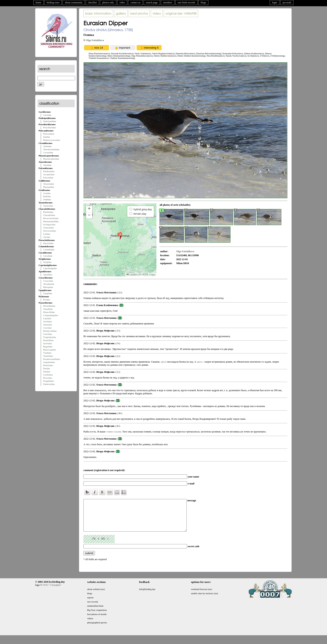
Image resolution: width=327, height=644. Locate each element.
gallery (121, 13)
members (168, 3)
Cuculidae (48, 256)
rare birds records (186, 3)
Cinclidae (48, 334)
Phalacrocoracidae (52, 140)
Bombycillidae (50, 331)
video (122, 3)
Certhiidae (48, 375)
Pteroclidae (48, 243)
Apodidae (48, 275)
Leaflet (132, 275)
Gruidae (47, 193)
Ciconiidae (48, 152)
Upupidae (48, 293)
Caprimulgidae (50, 268)
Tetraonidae (49, 184)
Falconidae (48, 178)
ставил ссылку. (114, 432)
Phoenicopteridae (51, 159)
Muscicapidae (50, 350)
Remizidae (48, 365)
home (38, 3)
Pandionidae (49, 171)
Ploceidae (48, 378)
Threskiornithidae (51, 149)
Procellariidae (50, 127)
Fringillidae (48, 381)
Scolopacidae (49, 224)
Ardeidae (47, 146)
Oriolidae (48, 321)
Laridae (47, 234)
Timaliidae (48, 356)
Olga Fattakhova (95, 40)
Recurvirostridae (51, 218)
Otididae (47, 199)
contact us (135, 3)
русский (287, 3)
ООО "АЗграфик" (52, 591)
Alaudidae (48, 309)
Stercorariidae (50, 231)
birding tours (53, 3)
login (275, 3)
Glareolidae (48, 228)
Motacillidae (49, 312)
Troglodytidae (50, 337)
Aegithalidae (49, 362)
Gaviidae (47, 115)
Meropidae (48, 287)
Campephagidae (51, 315)
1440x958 (181, 13)
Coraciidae (48, 281)
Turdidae (47, 353)
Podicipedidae (50, 121)
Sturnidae (48, 325)
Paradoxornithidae (52, 359)
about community (74, 3)
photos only (108, 3)
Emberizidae (49, 384)
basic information (98, 13)
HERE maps (148, 275)
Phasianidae (49, 187)
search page (152, 3)
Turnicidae (48, 206)
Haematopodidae (51, 221)
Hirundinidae (49, 306)
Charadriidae (49, 215)
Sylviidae (48, 343)
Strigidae (47, 262)
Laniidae (47, 318)
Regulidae (48, 347)
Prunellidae (48, 340)
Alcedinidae (49, 284)
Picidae (47, 300)
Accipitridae (49, 174)
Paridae (47, 368)
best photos (139, 13)
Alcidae (47, 237)
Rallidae (47, 196)
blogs (203, 3)
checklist (92, 3)
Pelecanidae (49, 134)
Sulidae (47, 137)
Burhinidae (48, 212)
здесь (164, 362)
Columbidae (49, 250)
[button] (120, 236)
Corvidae (47, 328)
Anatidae (47, 165)
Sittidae (47, 372)
